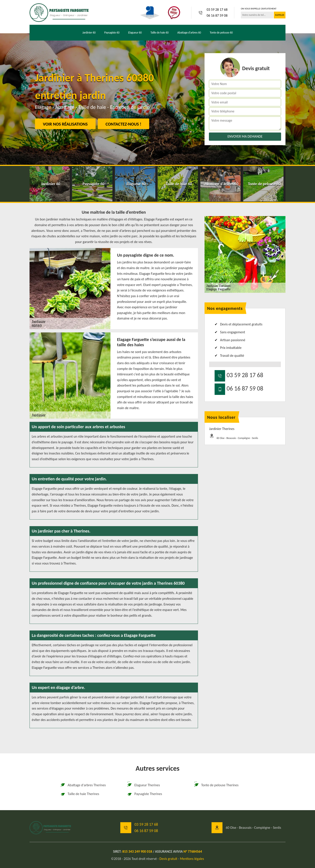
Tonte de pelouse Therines (216, 785)
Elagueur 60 (135, 33)
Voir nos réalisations (65, 124)
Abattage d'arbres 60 (189, 33)
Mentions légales (192, 859)
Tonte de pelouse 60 (221, 33)
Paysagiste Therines (144, 794)
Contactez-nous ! (123, 124)
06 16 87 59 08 (217, 15)
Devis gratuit (168, 859)
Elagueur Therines (143, 785)
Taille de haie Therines (80, 794)
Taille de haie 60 (160, 33)
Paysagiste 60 (112, 33)
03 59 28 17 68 (217, 10)
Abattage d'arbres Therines (83, 785)
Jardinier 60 (89, 33)
